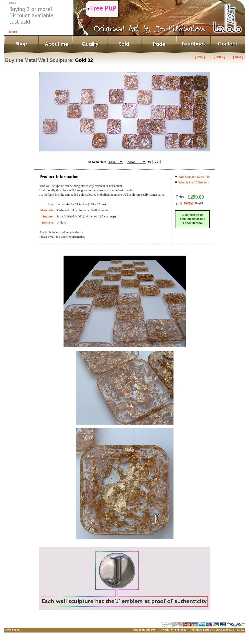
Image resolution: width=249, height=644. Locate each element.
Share (13, 32)
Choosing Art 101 (144, 630)
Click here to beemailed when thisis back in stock (192, 219)
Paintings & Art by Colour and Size (212, 630)
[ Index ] (219, 57)
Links (241, 630)
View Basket (12, 630)
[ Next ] (238, 57)
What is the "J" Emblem (194, 182)
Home (13, 3)
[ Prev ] (200, 57)
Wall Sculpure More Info (194, 177)
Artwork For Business (173, 630)
